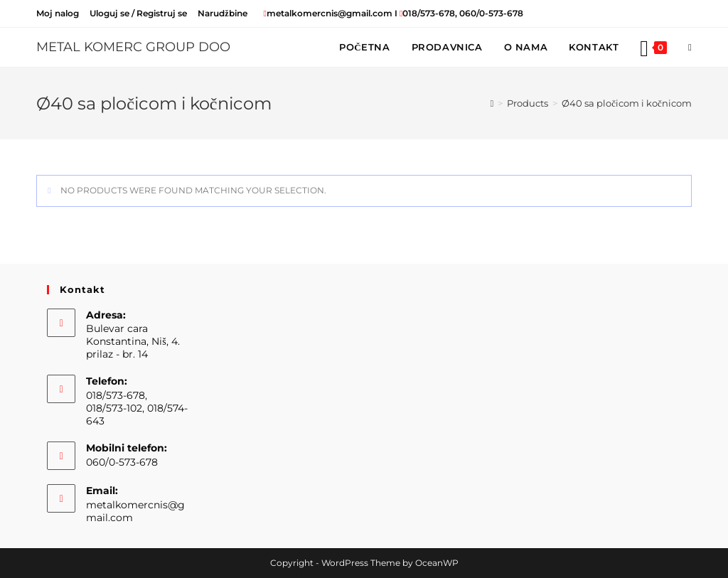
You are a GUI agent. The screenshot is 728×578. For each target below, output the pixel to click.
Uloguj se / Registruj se (138, 13)
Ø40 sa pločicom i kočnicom (627, 103)
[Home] (492, 103)
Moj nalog (58, 13)
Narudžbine (222, 13)
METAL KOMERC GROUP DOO (133, 47)
